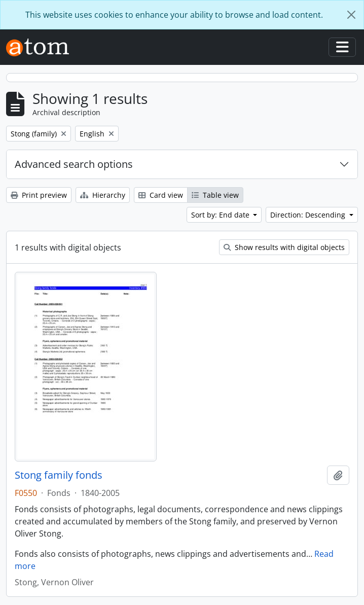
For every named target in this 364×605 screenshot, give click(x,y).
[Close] (351, 15)
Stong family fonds (59, 475)
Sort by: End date (221, 215)
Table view (215, 195)
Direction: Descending (309, 215)
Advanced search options (74, 164)
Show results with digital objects (284, 247)
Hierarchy (103, 195)
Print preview (39, 195)
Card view (161, 195)
